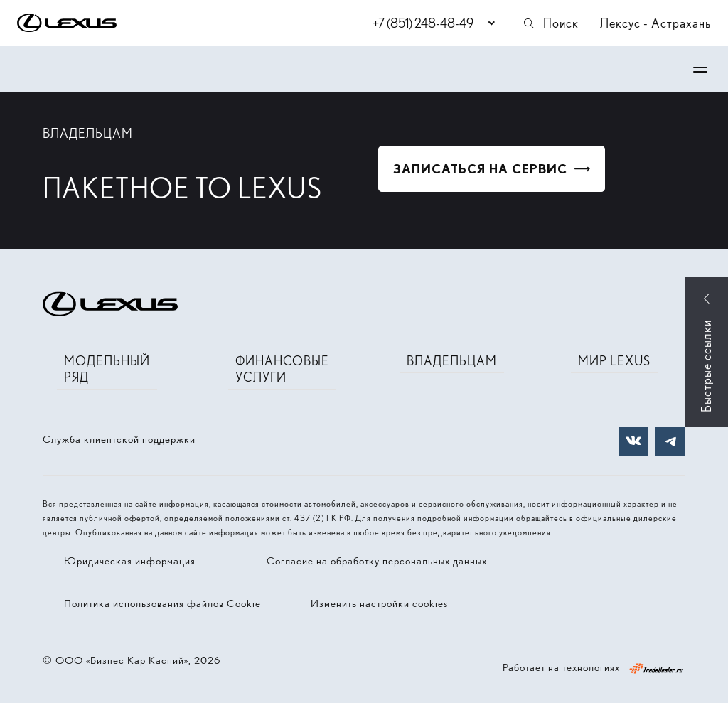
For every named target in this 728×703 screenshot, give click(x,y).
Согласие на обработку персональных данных (377, 561)
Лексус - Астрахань (655, 23)
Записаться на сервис (480, 169)
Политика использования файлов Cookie (162, 603)
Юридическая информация (130, 561)
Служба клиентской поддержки (119, 439)
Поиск (550, 23)
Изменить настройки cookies (379, 603)
